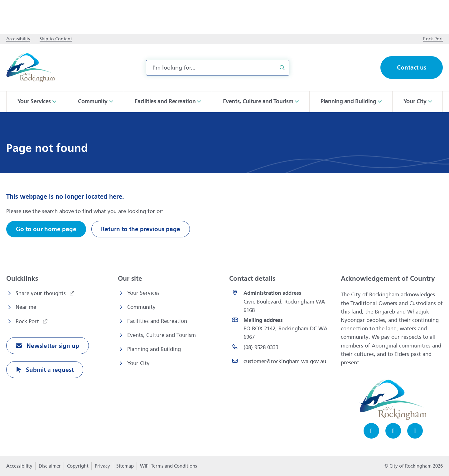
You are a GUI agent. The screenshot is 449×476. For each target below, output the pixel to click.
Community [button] (93, 101)
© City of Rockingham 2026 (414, 466)
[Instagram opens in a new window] (393, 431)
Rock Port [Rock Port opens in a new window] (28, 321)
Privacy (102, 468)
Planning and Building (154, 349)
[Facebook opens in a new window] (371, 431)
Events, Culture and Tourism (162, 335)
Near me (26, 307)
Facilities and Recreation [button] (165, 101)
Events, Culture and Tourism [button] (258, 101)
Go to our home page (46, 229)
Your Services (143, 293)
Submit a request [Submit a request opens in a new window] (49, 370)
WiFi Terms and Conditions (169, 466)
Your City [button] (415, 101)
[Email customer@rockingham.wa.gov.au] (282, 363)
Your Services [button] (34, 101)
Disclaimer (50, 466)
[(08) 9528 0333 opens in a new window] (282, 349)
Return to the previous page (141, 229)
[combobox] (218, 68)
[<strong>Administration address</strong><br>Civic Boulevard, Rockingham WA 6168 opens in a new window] (282, 302)
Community (141, 307)
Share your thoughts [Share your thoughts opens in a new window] (41, 293)
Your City (138, 363)
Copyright (78, 466)
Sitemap (125, 466)
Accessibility (19, 466)
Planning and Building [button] (348, 101)
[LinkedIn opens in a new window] (415, 431)
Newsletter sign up (52, 346)
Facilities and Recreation (157, 321)
